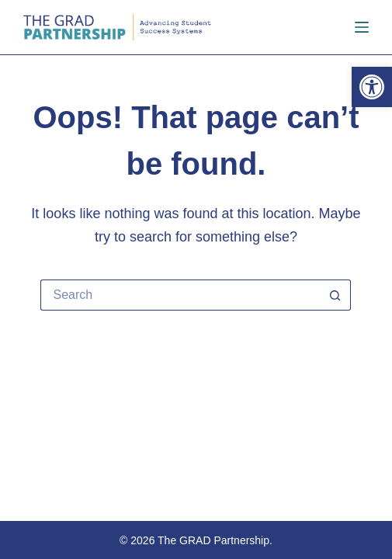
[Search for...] (180, 295)
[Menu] (362, 27)
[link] (372, 87)
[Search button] (335, 295)
